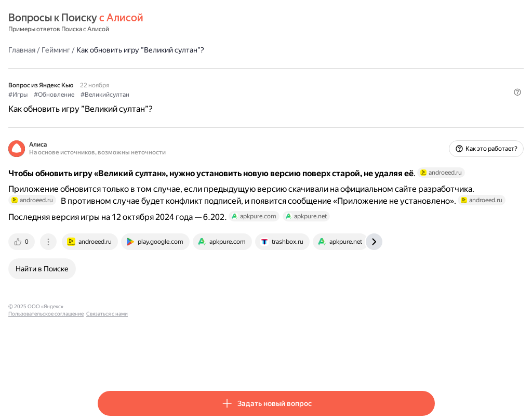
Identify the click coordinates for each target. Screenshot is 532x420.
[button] (429, 112)
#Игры (107, 94)
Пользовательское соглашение (195, 337)
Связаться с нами (256, 337)
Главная (111, 49)
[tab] (112, 272)
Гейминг (145, 49)
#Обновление (143, 94)
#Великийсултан (194, 94)
